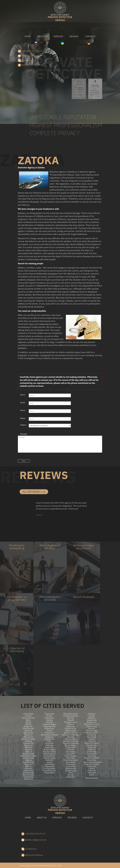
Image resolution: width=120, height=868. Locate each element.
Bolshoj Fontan (92, 743)
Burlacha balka (28, 739)
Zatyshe (49, 722)
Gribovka (92, 756)
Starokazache (92, 733)
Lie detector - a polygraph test (17, 598)
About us (42, 36)
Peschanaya (71, 756)
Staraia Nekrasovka (92, 730)
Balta (28, 720)
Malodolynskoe (71, 714)
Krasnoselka (50, 750)
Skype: (23, 418)
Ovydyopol (71, 747)
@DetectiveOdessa (29, 65)
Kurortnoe (92, 760)
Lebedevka (28, 777)
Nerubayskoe (92, 778)
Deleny (28, 766)
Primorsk (92, 771)
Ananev (28, 716)
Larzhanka (49, 764)
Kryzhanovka (49, 758)
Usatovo (92, 750)
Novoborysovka (71, 741)
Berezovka (28, 733)
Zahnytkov (28, 771)
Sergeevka (92, 720)
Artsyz (28, 722)
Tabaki (92, 739)
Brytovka (28, 745)
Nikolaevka (71, 731)
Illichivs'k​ (28, 779)
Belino (28, 724)
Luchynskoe (50, 768)
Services (58, 36)
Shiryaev (92, 773)
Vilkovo (28, 752)
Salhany (92, 714)
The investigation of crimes (50, 598)
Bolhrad (28, 731)
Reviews (74, 36)
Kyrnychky (49, 739)
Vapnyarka (49, 766)
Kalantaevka (49, 726)
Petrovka (71, 758)
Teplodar (92, 747)
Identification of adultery (50, 547)
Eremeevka (28, 762)
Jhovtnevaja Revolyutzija (28, 774)
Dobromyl (49, 733)
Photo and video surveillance (84, 547)
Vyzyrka (28, 750)
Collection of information (17, 650)
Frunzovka (92, 754)
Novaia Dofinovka (71, 735)
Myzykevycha (71, 722)
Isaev (50, 731)
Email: (23, 403)
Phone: (23, 410)
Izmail (49, 716)
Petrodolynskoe (71, 760)
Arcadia (28, 768)
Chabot (92, 768)
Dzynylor (28, 764)
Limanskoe (28, 714)
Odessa (60, 18)
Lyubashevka (49, 771)
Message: (24, 434)
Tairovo (92, 741)
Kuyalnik (71, 754)
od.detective (25, 60)
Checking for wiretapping (17, 547)
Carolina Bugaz (50, 724)
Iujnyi (92, 775)
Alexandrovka (28, 718)
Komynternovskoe (50, 735)
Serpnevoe (92, 722)
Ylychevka (50, 714)
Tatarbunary (92, 745)
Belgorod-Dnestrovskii (28, 727)
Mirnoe (71, 724)
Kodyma (49, 737)
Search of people (84, 597)
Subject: (23, 425)
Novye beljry (71, 745)
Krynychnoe (49, 756)
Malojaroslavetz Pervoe (71, 717)
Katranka (71, 726)
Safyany (92, 718)
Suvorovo (92, 735)
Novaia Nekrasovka (71, 738)
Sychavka (92, 737)
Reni (71, 773)
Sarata (92, 716)
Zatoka (50, 720)
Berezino (28, 735)
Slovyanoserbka (92, 724)
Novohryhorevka (71, 743)
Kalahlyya (50, 728)
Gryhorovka (28, 758)
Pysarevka (71, 762)
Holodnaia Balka (92, 758)
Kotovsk (49, 743)
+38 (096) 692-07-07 (30, 51)
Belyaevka (28, 737)
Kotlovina (50, 747)
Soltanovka (92, 726)
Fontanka (92, 752)
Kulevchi (49, 760)
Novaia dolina (71, 733)
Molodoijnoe (71, 728)
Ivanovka (49, 718)
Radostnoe (71, 768)
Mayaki (71, 720)
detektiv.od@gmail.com (31, 56)
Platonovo (71, 764)
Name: (23, 395)
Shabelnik (92, 766)
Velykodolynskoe (28, 756)
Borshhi (28, 747)
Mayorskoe (49, 773)
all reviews (34, 492)
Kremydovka (49, 754)
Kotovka (50, 745)
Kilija (49, 741)
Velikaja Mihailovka (28, 742)
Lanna (50, 762)
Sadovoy (71, 777)
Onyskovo (71, 752)
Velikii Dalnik (28, 754)
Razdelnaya (71, 771)
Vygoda (28, 760)
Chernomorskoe (92, 764)
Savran (71, 775)
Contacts (90, 36)
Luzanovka (71, 766)
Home (28, 36)
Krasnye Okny (49, 752)
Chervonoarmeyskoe (92, 762)
